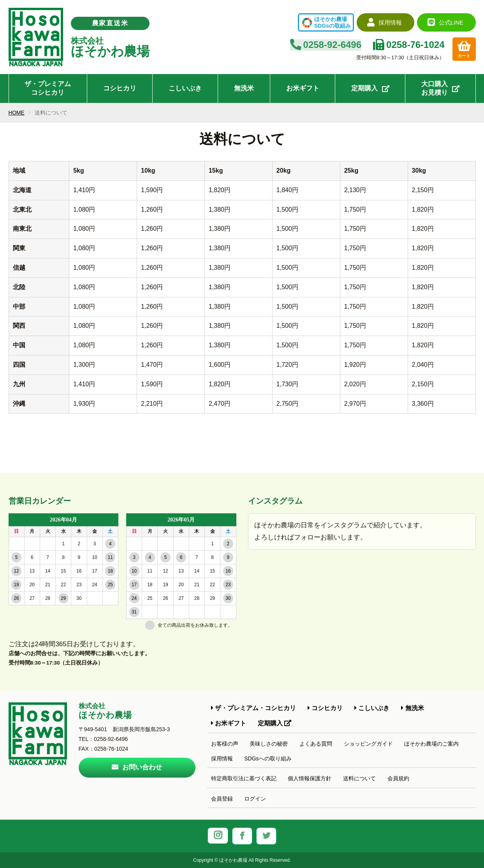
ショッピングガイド (368, 744)
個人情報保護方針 (310, 778)
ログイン (255, 799)
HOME (17, 113)
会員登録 (222, 799)
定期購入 (370, 88)
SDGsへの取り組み (268, 758)
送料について (359, 778)
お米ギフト (303, 88)
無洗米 (244, 88)
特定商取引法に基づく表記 (244, 778)
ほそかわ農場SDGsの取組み (333, 22)
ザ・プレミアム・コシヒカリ (253, 708)
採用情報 (222, 758)
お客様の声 (225, 744)
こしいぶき (185, 88)
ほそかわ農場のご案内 (431, 744)
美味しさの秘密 (269, 744)
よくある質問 (316, 744)
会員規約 (398, 778)
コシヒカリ (120, 88)
